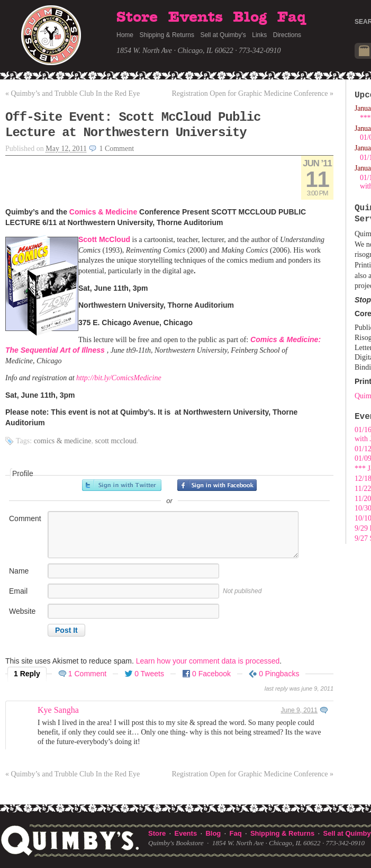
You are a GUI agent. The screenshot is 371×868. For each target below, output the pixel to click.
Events (196, 17)
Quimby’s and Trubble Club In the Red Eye (73, 93)
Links (259, 35)
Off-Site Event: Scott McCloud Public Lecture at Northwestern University (133, 125)
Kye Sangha (58, 710)
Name (19, 571)
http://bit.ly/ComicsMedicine (119, 378)
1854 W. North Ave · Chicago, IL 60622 (175, 51)
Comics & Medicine (103, 212)
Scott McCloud (104, 239)
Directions (287, 35)
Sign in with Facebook (217, 485)
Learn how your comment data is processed (208, 661)
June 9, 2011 (299, 710)
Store (137, 17)
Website (22, 611)
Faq (292, 17)
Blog (250, 17)
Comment (25, 518)
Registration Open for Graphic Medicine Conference (252, 93)
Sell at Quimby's (223, 35)
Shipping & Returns (167, 35)
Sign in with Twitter (122, 485)
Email (18, 591)
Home (125, 35)
